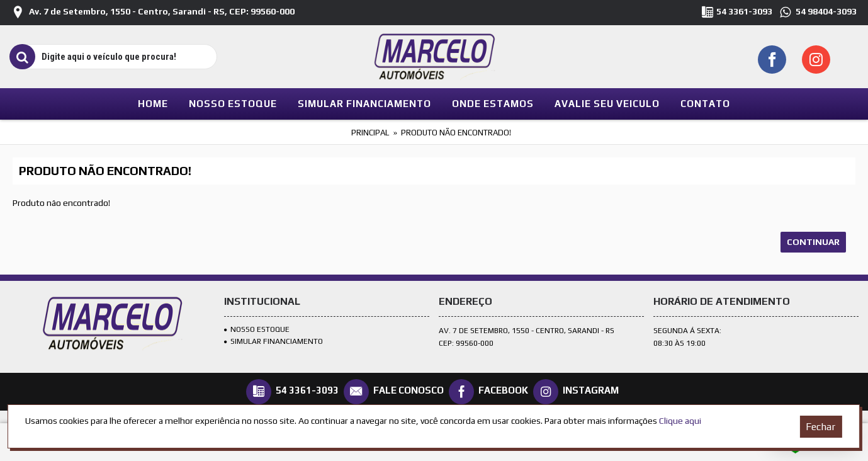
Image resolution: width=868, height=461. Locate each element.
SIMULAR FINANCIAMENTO (273, 341)
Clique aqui (680, 421)
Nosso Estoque (257, 329)
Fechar (820, 427)
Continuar (813, 242)
